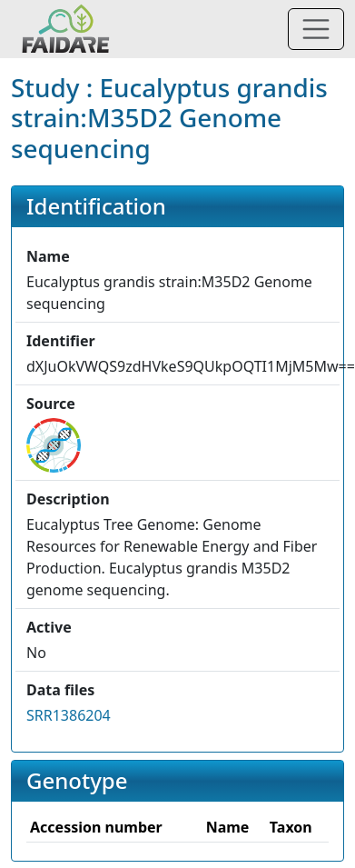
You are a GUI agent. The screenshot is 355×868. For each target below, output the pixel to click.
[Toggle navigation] (316, 29)
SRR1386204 (69, 715)
